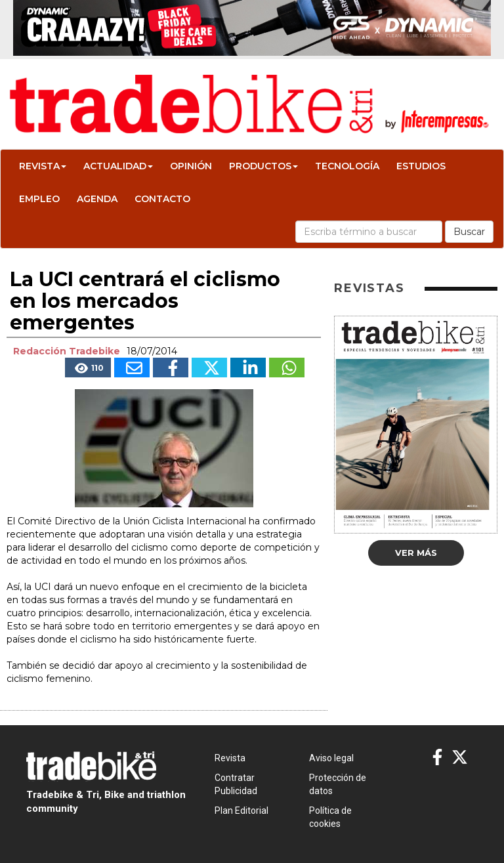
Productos (263, 166)
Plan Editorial (241, 810)
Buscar (469, 232)
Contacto (162, 199)
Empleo (39, 199)
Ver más (416, 553)
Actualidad (118, 166)
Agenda (97, 199)
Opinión (191, 166)
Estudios (421, 166)
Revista (43, 166)
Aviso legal (331, 758)
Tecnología (347, 166)
